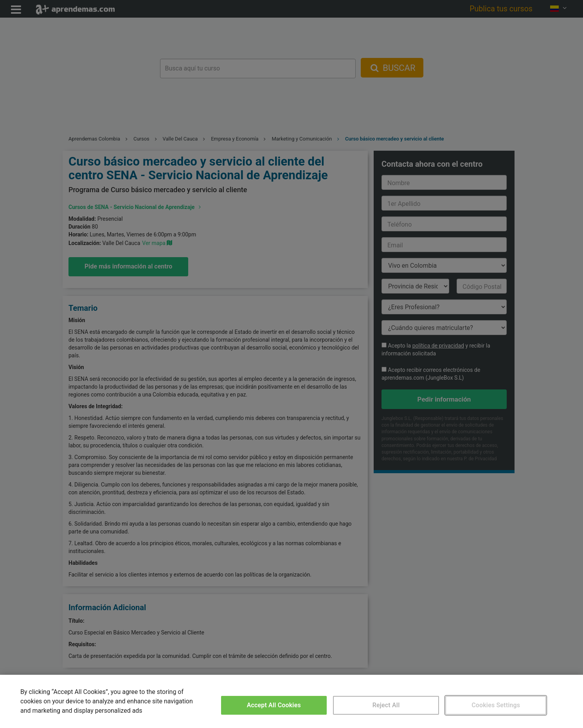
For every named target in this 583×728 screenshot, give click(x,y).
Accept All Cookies (274, 705)
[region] (291, 701)
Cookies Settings (496, 705)
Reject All (386, 705)
